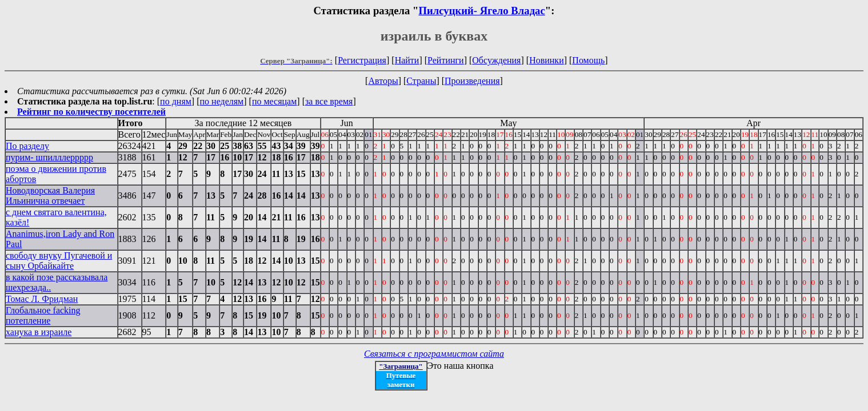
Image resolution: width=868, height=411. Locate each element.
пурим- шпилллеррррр (49, 157)
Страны (421, 81)
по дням (176, 101)
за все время (329, 101)
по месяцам (274, 101)
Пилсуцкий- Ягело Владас (482, 11)
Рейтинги (446, 60)
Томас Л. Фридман (42, 299)
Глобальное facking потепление (43, 315)
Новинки (547, 60)
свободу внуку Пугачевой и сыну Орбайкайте (59, 261)
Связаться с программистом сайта (434, 354)
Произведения (472, 81)
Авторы (383, 81)
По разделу (27, 146)
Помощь (588, 60)
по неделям (222, 101)
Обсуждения (496, 60)
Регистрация (362, 60)
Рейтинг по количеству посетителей (91, 112)
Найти (407, 60)
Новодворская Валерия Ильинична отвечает (50, 196)
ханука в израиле (39, 332)
